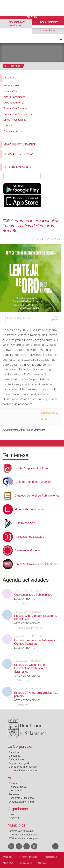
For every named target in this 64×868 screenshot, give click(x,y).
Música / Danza (12, 91)
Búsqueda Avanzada (56, 176)
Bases (44, 419)
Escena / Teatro (12, 85)
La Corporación (20, 746)
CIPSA (13, 814)
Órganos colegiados (20, 763)
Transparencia (26, 863)
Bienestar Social (18, 787)
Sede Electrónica (49, 22)
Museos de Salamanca (29, 509)
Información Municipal (21, 831)
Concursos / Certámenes (18, 114)
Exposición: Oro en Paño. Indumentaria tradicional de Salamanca (31, 668)
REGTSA (14, 818)
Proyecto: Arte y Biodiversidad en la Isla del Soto (36, 618)
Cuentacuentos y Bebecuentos (33, 595)
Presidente (15, 752)
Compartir (4, 443)
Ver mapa (55, 318)
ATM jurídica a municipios (23, 838)
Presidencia (15, 790)
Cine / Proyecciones (15, 120)
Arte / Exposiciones (14, 97)
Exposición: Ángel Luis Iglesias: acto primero (36, 694)
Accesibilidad (51, 857)
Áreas (13, 778)
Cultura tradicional (14, 103)
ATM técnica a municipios (23, 835)
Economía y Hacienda (21, 798)
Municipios (17, 825)
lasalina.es (15, 66)
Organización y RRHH (21, 802)
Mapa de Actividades (19, 144)
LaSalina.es (49, 30)
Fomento (14, 794)
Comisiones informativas (23, 767)
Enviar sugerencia (18, 154)
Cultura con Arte (25, 523)
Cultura (13, 783)
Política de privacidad (29, 857)
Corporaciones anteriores (23, 770)
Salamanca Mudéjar (27, 551)
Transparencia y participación (16, 24)
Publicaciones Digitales (29, 537)
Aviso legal (8, 857)
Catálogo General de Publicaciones (37, 496)
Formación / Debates (15, 108)
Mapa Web (8, 863)
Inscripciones (48, 413)
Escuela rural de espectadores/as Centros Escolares (34, 642)
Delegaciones (16, 759)
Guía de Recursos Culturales (33, 482)
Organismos (18, 809)
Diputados (15, 756)
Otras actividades (13, 131)
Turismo (8, 126)
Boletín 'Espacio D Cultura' (31, 468)
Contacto (42, 863)
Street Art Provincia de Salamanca (36, 564)
